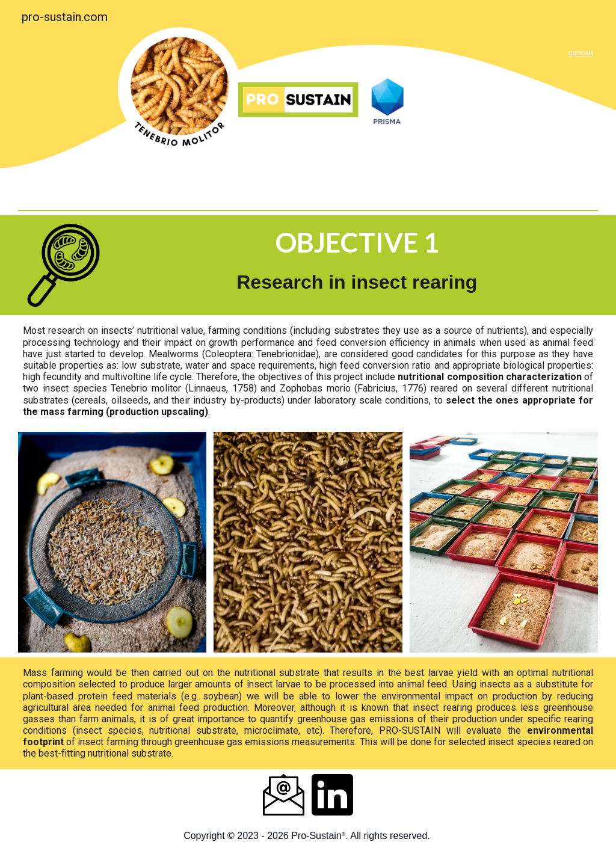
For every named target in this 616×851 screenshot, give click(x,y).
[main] (405, 51)
